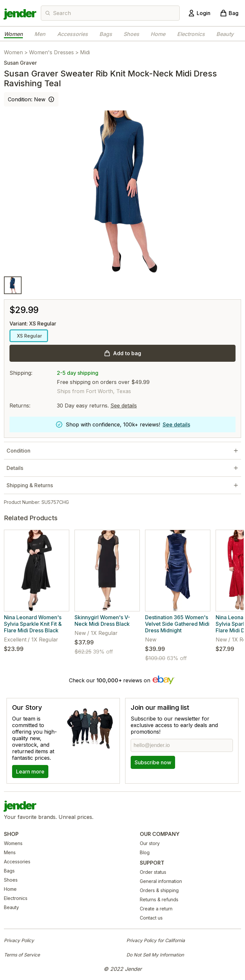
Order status (153, 872)
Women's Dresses (51, 52)
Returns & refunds (159, 899)
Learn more (30, 772)
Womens (13, 843)
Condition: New (27, 99)
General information (161, 881)
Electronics (191, 34)
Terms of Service (22, 955)
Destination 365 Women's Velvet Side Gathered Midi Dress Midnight (177, 624)
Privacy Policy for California (156, 940)
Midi (85, 52)
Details (15, 468)
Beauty (225, 34)
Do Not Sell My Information (155, 955)
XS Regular (29, 336)
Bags (106, 34)
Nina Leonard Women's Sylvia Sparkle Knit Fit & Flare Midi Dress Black (33, 624)
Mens (10, 852)
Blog (145, 852)
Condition (18, 451)
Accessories (73, 34)
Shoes (131, 34)
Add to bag (127, 353)
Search (62, 13)
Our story (150, 843)
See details (124, 406)
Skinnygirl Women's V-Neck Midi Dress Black (102, 621)
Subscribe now (153, 762)
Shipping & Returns (30, 485)
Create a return (156, 909)
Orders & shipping (159, 890)
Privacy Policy (19, 940)
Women (13, 34)
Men (40, 34)
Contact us (151, 918)
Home (158, 34)
